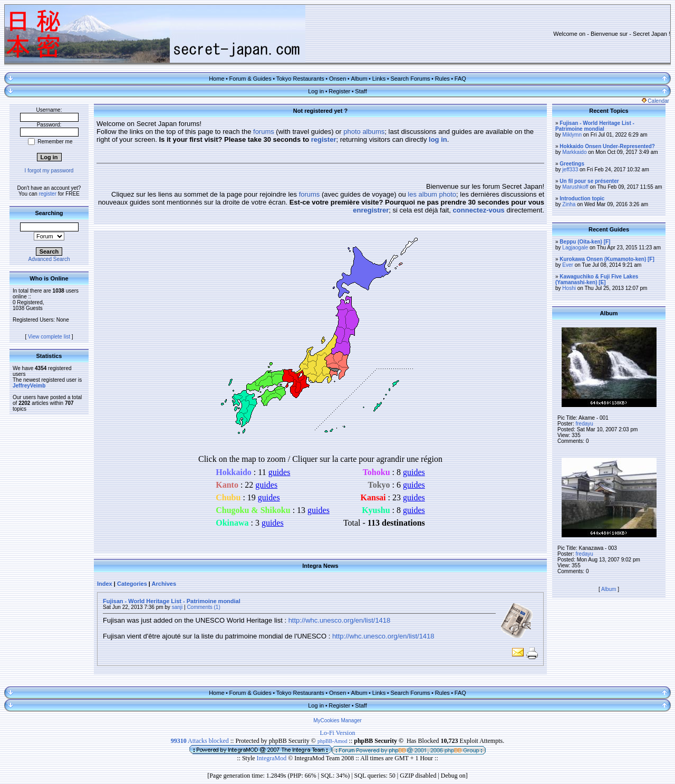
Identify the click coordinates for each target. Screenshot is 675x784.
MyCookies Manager (337, 720)
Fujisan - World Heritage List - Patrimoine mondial (172, 601)
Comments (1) (203, 607)
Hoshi (569, 288)
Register (339, 91)
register (48, 194)
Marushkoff (575, 187)
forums (264, 132)
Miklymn (572, 135)
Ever (568, 265)
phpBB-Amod (332, 741)
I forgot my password (49, 171)
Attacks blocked (200, 741)
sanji (177, 607)
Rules (442, 79)
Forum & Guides (250, 79)
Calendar (655, 101)
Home (216, 79)
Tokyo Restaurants (300, 79)
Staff (361, 91)
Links (379, 79)
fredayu (584, 424)
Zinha (569, 204)
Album (359, 79)
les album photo (432, 194)
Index (105, 584)
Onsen (337, 79)
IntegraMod (273, 758)
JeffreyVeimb (29, 386)
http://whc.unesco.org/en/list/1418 (340, 620)
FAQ (460, 79)
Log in (316, 91)
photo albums (364, 132)
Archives (164, 584)
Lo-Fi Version (338, 733)
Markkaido (574, 152)
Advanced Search (49, 259)
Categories (132, 584)
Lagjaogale (575, 248)
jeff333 (570, 170)
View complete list (49, 337)
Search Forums (410, 79)
